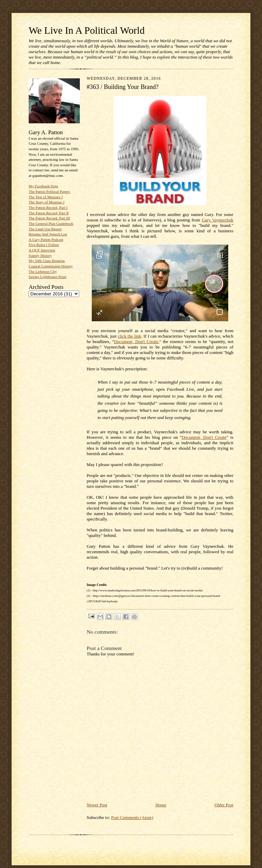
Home (161, 805)
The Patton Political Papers (49, 191)
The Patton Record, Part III (49, 218)
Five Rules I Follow (44, 245)
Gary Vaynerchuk (217, 220)
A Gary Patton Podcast (46, 239)
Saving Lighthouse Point (47, 277)
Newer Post (97, 805)
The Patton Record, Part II (49, 213)
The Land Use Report (45, 229)
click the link (129, 336)
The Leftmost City (43, 272)
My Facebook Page (43, 186)
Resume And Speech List (48, 234)
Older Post (224, 805)
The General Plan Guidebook (51, 223)
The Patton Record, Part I (48, 207)
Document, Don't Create (136, 342)
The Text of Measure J (46, 197)
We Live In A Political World (87, 30)
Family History (40, 255)
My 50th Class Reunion (47, 261)
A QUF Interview (42, 250)
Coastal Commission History (51, 266)
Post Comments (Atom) (132, 817)
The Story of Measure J (47, 202)
